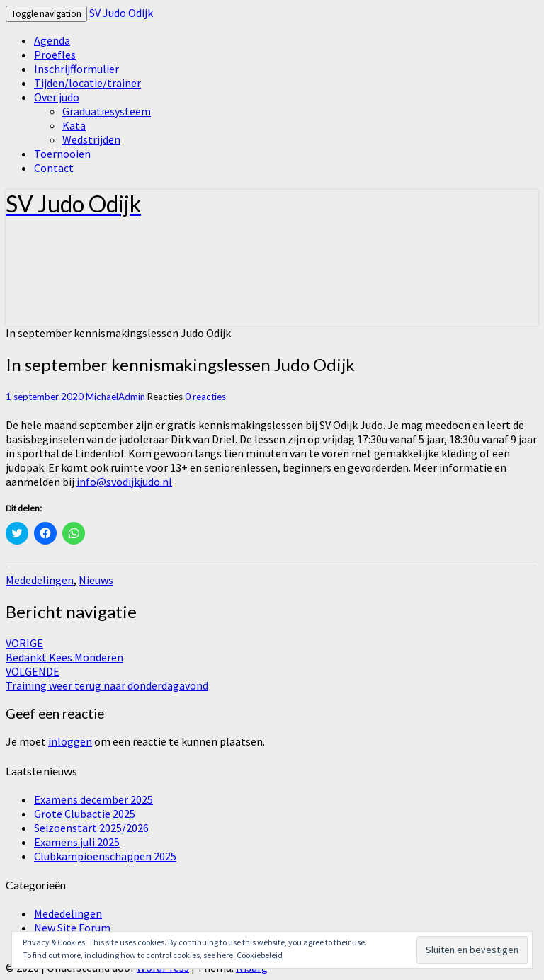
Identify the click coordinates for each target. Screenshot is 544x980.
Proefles (55, 55)
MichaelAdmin (115, 397)
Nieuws (96, 580)
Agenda (52, 40)
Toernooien (62, 154)
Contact (54, 168)
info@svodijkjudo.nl (124, 482)
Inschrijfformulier (76, 69)
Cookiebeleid (260, 955)
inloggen (70, 741)
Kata (74, 125)
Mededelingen (40, 580)
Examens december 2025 (93, 799)
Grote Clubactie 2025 (85, 814)
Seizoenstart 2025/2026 (91, 828)
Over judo (57, 97)
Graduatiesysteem (107, 111)
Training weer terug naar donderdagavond (107, 678)
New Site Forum (72, 928)
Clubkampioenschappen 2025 (105, 856)
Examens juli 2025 (77, 842)
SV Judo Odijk (121, 13)
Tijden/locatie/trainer (87, 83)
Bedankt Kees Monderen (64, 650)
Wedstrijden (91, 139)
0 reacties (205, 397)
